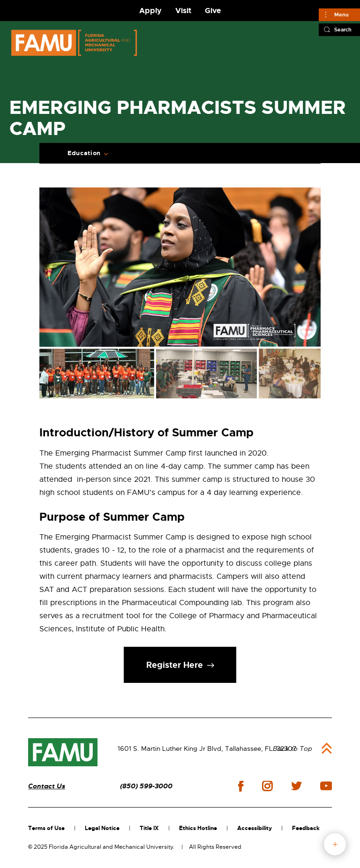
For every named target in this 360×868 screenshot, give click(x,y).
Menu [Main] (341, 15)
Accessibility (255, 828)
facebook (241, 786)
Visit (183, 11)
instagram (267, 786)
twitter (296, 786)
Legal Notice (102, 828)
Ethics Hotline (198, 828)
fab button (335, 844)
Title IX (149, 828)
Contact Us (47, 786)
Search (343, 30)
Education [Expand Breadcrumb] (84, 153)
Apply (150, 11)
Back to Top (292, 748)
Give (213, 11)
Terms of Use (46, 828)
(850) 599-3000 (146, 786)
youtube (326, 786)
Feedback (306, 828)
